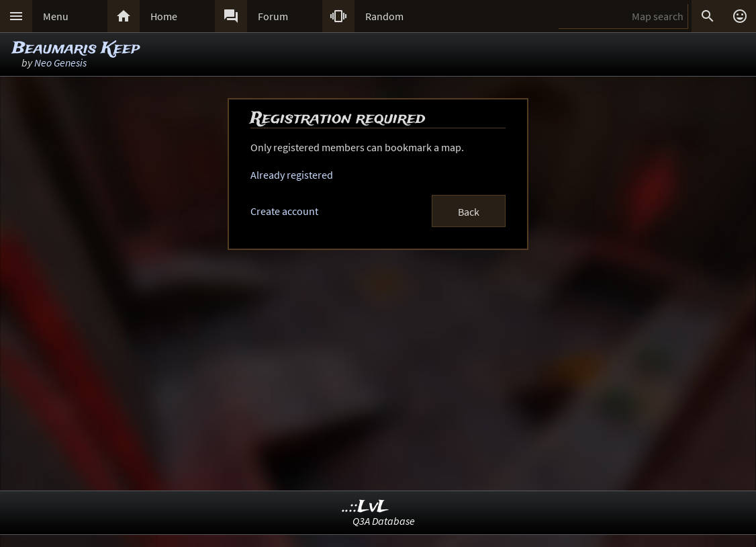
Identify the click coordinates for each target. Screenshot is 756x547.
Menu (56, 16)
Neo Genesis (60, 62)
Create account (284, 211)
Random (384, 16)
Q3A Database (384, 521)
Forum (273, 16)
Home (164, 16)
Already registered (292, 175)
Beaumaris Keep (76, 49)
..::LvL (366, 507)
